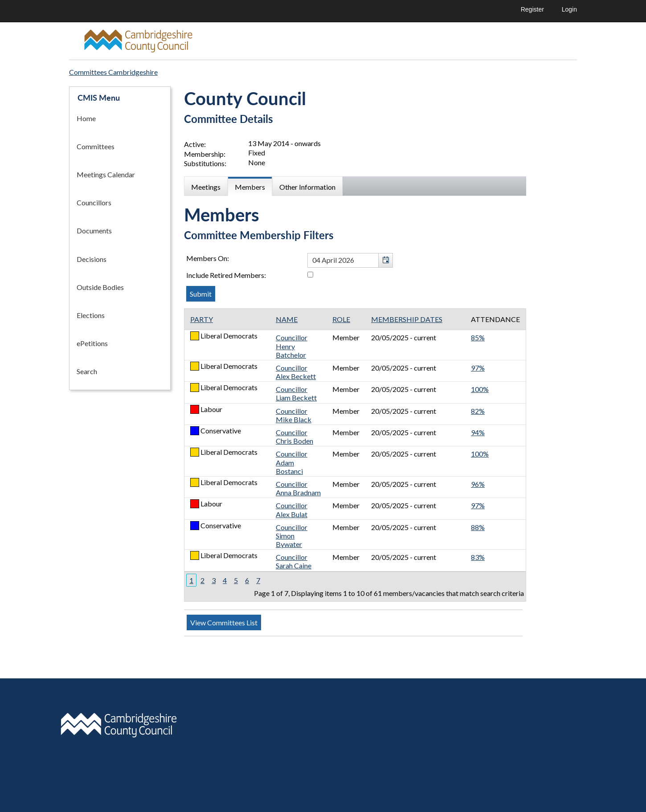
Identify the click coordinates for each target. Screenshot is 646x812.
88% (478, 527)
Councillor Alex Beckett (296, 372)
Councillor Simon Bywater (292, 536)
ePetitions (92, 343)
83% (478, 557)
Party (202, 319)
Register (532, 9)
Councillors (94, 202)
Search (87, 371)
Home (86, 118)
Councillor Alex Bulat (292, 510)
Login (569, 9)
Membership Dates (407, 319)
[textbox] (350, 260)
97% (478, 368)
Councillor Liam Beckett (296, 393)
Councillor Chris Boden (294, 437)
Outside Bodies (100, 287)
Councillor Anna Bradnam (298, 488)
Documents (94, 231)
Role (341, 319)
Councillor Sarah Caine (294, 561)
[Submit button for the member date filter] (201, 294)
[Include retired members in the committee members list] (310, 275)
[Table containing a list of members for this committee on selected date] (355, 455)
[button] (385, 260)
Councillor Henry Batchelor (292, 346)
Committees (96, 146)
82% (478, 411)
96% (478, 484)
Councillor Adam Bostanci (292, 462)
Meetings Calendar (106, 174)
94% (478, 432)
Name (287, 319)
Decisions (92, 259)
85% (478, 337)
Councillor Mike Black (294, 415)
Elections (91, 315)
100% (480, 389)
